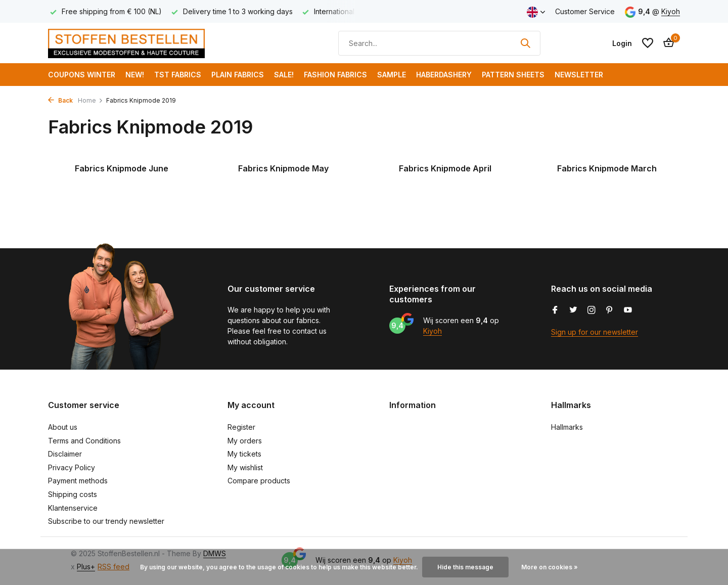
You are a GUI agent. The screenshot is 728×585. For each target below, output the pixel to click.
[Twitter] (573, 310)
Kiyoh (671, 11)
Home (90, 100)
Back (60, 100)
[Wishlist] (648, 43)
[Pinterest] (610, 310)
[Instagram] (591, 310)
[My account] (622, 43)
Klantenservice (73, 508)
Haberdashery (444, 75)
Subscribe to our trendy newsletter (106, 521)
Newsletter (579, 75)
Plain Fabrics (238, 75)
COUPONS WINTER (82, 75)
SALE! (284, 75)
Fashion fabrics (335, 75)
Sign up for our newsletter (595, 332)
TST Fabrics (178, 75)
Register (241, 427)
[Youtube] (628, 310)
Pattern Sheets (513, 75)
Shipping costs (73, 494)
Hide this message (465, 567)
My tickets (244, 454)
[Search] (439, 43)
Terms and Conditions (84, 441)
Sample (392, 75)
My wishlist (245, 467)
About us (63, 427)
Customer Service (585, 11)
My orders (245, 441)
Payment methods (78, 481)
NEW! (135, 75)
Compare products (259, 481)
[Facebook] (555, 310)
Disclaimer (65, 454)
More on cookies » (550, 567)
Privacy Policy (72, 467)
